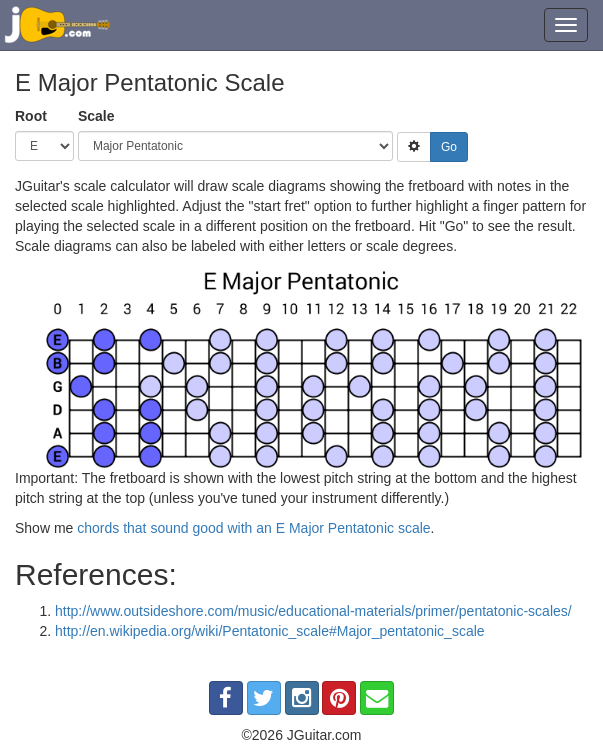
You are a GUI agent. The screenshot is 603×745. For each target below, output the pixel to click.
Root (31, 116)
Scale (96, 116)
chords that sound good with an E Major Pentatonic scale (253, 528)
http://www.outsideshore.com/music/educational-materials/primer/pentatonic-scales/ (313, 611)
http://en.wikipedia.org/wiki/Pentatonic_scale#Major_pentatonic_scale (270, 631)
